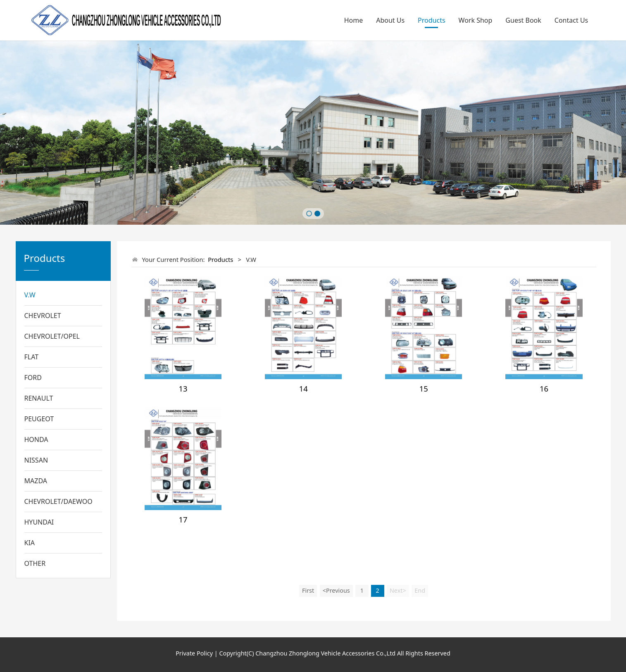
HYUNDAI (39, 522)
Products (432, 20)
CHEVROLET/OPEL (52, 336)
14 (303, 388)
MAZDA (36, 481)
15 (424, 388)
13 (183, 388)
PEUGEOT (39, 419)
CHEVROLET (43, 316)
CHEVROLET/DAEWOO (58, 501)
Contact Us (571, 20)
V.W (30, 295)
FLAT (32, 357)
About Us (390, 20)
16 (544, 388)
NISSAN (36, 460)
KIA (30, 543)
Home (354, 20)
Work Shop (476, 20)
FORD (33, 378)
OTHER (35, 563)
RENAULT (39, 398)
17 (183, 519)
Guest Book (523, 20)
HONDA (36, 439)
